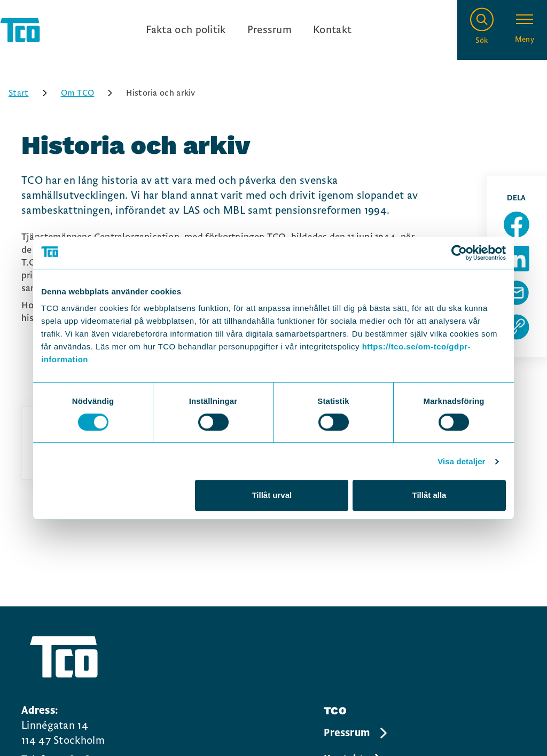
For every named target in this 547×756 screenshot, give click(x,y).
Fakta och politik (186, 30)
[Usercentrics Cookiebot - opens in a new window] (459, 253)
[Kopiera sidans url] (517, 327)
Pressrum (269, 30)
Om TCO (91, 93)
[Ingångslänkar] (249, 30)
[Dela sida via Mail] (517, 293)
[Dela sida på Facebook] (517, 224)
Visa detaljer (461, 461)
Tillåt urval (272, 495)
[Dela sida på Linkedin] (517, 259)
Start (32, 93)
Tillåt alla (429, 495)
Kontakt (332, 30)
